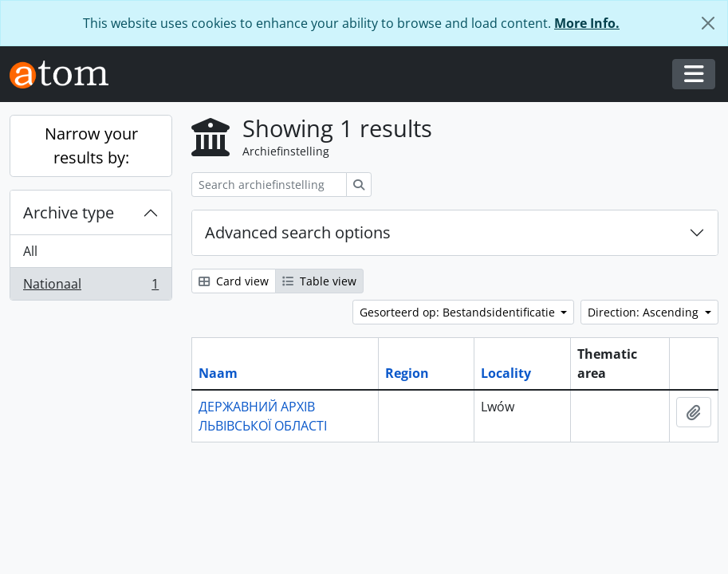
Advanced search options (298, 232)
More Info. (587, 23)
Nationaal (91, 287)
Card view (234, 281)
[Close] (708, 23)
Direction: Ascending (645, 312)
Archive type (69, 212)
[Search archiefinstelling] (269, 185)
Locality (506, 373)
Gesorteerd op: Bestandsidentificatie (459, 312)
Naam (218, 373)
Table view (319, 281)
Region (407, 373)
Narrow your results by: (91, 145)
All (30, 251)
